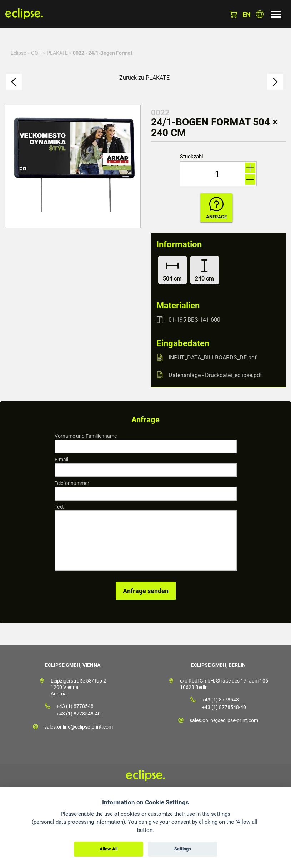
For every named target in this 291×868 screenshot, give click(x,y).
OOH (36, 53)
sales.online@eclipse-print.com (79, 727)
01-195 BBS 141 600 (194, 320)
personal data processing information (78, 822)
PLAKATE (57, 53)
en (247, 14)
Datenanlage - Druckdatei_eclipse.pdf (215, 375)
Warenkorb (233, 14)
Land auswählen (260, 14)
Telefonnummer (72, 483)
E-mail (61, 460)
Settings (183, 849)
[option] (73, 167)
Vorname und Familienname (86, 436)
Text (59, 507)
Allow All (109, 849)
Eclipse (18, 53)
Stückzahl (192, 157)
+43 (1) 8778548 (75, 706)
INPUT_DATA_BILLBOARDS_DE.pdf (213, 358)
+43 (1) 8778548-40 (79, 714)
